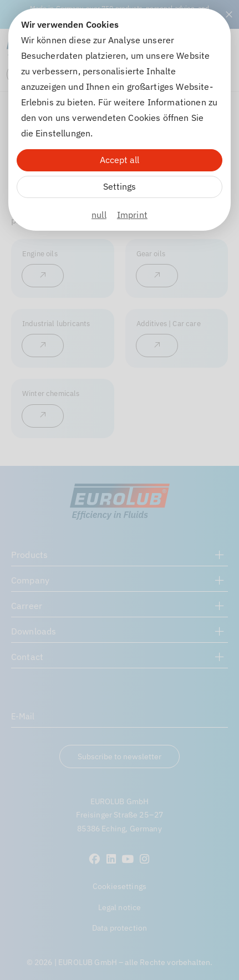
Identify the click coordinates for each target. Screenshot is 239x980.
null (99, 215)
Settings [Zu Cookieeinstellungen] (119, 186)
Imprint (132, 215)
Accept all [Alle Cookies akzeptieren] (119, 160)
